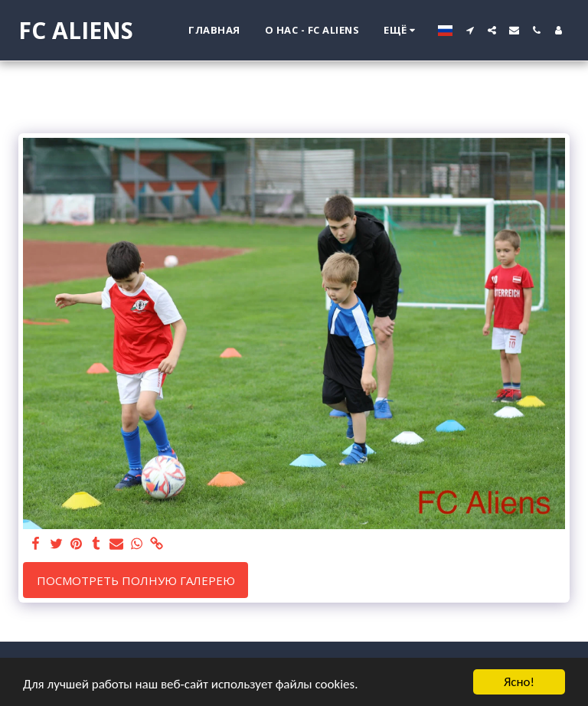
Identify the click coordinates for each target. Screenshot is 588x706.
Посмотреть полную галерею (136, 580)
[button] (470, 30)
